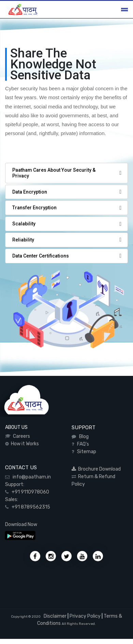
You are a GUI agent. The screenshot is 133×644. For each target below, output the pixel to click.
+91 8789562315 (29, 507)
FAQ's (82, 444)
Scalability (24, 224)
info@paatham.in (30, 477)
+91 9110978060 (29, 492)
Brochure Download (96, 469)
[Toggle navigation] (124, 10)
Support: (15, 484)
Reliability (23, 240)
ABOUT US (16, 427)
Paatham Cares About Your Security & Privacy (54, 173)
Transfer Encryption (34, 208)
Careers (20, 436)
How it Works (24, 444)
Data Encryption (30, 192)
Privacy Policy (85, 616)
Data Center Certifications (41, 256)
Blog (83, 437)
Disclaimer (55, 616)
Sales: (12, 500)
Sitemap (86, 452)
